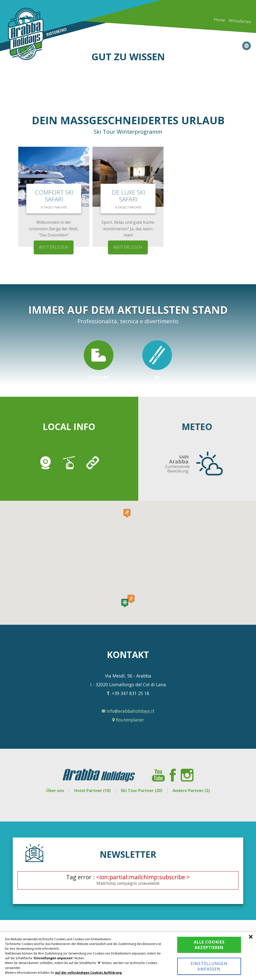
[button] (125, 603)
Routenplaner (128, 720)
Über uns (55, 790)
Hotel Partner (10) (92, 790)
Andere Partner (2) (192, 790)
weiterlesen (54, 247)
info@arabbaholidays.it (128, 711)
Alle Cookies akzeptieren (209, 945)
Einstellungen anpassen (209, 966)
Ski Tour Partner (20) (142, 790)
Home (219, 20)
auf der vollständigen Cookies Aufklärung (88, 973)
